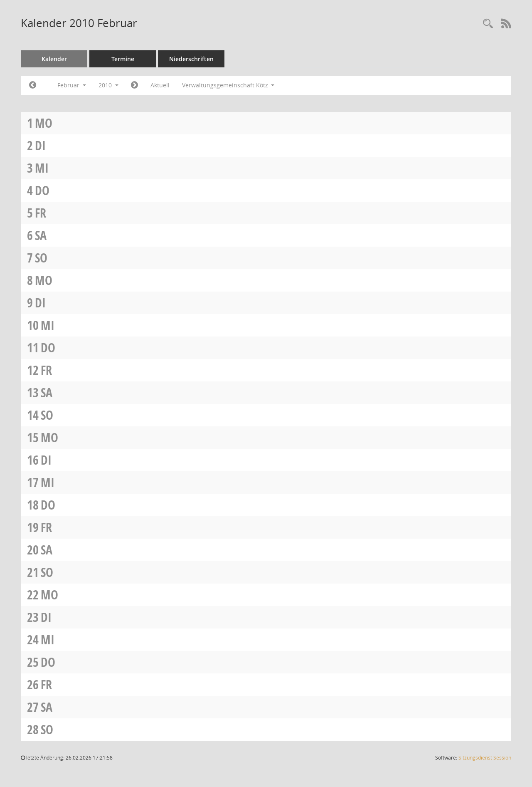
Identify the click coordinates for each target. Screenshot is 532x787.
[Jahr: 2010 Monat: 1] (33, 85)
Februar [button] (72, 85)
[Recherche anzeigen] (488, 24)
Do (42, 190)
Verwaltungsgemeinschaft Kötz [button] (228, 85)
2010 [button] (108, 85)
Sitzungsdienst (485, 758)
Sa (41, 235)
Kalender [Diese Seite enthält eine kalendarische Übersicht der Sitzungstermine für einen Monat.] (54, 59)
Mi (42, 168)
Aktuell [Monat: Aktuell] (160, 85)
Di (40, 145)
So (41, 258)
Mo (44, 123)
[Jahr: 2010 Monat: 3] (134, 85)
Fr (41, 213)
